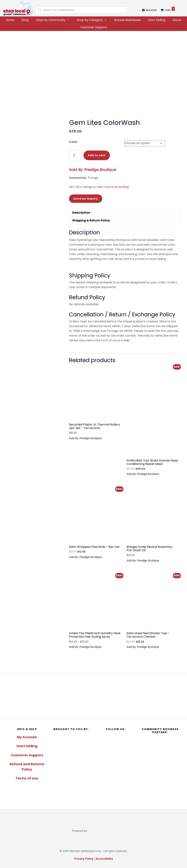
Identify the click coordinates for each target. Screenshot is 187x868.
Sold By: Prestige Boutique (92, 170)
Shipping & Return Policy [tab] (91, 220)
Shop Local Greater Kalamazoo (18, 8)
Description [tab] (81, 213)
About (177, 20)
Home (10, 20)
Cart (170, 9)
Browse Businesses (127, 20)
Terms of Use (27, 778)
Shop (25, 20)
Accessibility (104, 859)
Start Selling (157, 20)
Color (73, 142)
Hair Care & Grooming (113, 187)
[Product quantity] (75, 156)
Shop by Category (92, 20)
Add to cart (97, 155)
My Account (27, 737)
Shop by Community (53, 20)
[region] (93, 696)
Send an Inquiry (86, 199)
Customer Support (94, 27)
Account (151, 10)
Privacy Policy (84, 859)
